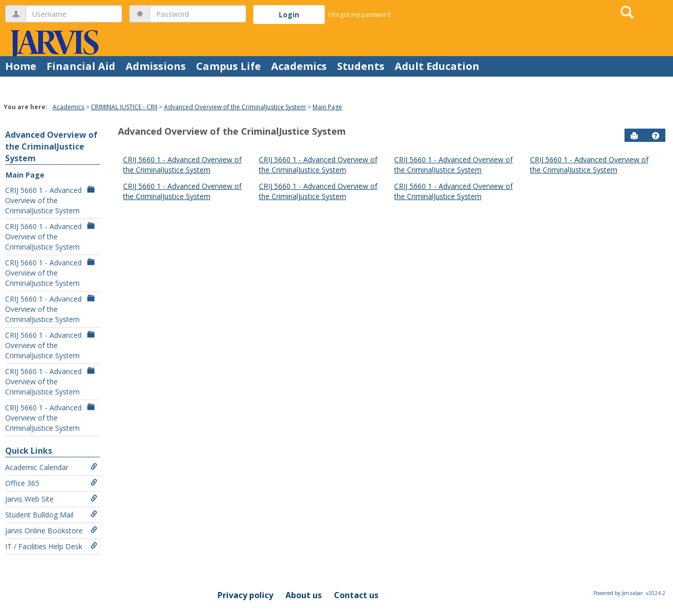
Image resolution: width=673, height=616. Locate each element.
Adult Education (437, 66)
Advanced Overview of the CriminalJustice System (235, 107)
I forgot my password (359, 15)
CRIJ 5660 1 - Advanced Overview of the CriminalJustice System (51, 200)
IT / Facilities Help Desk (51, 546)
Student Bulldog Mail (51, 515)
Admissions (156, 66)
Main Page (327, 107)
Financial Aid (81, 66)
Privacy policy (245, 595)
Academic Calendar (51, 467)
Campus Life (229, 66)
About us (304, 595)
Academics (299, 66)
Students (361, 66)
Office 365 (51, 483)
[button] (656, 136)
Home (21, 66)
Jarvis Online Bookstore (51, 531)
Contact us (356, 595)
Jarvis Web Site (51, 499)
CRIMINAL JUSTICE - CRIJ (124, 107)
